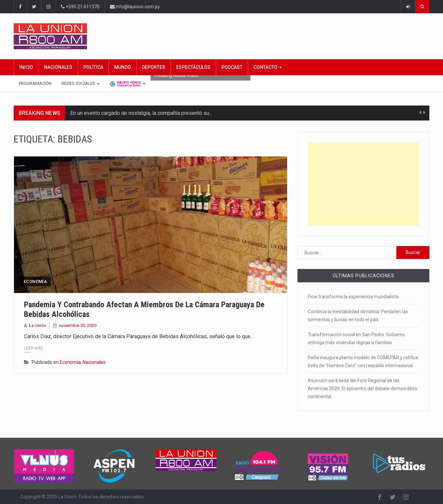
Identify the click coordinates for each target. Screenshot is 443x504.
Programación (35, 83)
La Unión (37, 325)
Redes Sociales (81, 83)
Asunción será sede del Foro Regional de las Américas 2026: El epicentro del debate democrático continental (363, 388)
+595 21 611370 (80, 7)
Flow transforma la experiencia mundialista (353, 297)
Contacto (268, 67)
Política (93, 67)
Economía (35, 281)
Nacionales (58, 67)
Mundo (123, 67)
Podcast (232, 67)
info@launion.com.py (135, 7)
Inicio (26, 67)
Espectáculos (193, 67)
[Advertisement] (363, 184)
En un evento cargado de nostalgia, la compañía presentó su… (141, 113)
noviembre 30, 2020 (78, 325)
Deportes (154, 67)
